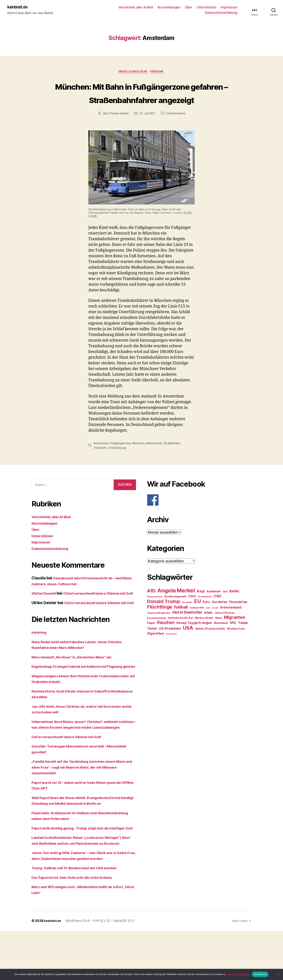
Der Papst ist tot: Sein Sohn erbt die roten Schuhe (77, 926)
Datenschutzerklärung (221, 13)
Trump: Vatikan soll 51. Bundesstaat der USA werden (80, 917)
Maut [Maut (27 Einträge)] (219, 632)
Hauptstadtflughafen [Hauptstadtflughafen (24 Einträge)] (159, 627)
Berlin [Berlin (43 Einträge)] (234, 605)
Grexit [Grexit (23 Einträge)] (215, 622)
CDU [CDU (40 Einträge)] (192, 610)
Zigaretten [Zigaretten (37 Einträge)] (155, 647)
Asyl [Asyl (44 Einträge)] (201, 605)
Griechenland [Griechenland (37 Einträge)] (231, 621)
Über (189, 7)
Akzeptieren (260, 974)
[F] (199, 514)
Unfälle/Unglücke (133, 73)
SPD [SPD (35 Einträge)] (233, 637)
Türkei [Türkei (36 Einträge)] (152, 643)
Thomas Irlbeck (118, 128)
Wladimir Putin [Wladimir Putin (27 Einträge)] (236, 643)
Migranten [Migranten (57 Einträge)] (235, 631)
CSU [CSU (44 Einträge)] (217, 610)
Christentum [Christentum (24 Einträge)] (205, 611)
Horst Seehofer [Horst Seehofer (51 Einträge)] (187, 626)
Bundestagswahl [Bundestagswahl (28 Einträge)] (175, 611)
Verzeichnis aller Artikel (136, 7)
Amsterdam (101, 458)
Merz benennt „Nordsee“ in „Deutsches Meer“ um (76, 683)
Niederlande (156, 458)
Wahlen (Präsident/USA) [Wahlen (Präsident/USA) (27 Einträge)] (210, 643)
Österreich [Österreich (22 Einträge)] (171, 648)
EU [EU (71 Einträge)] (197, 615)
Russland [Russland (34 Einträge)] (221, 637)
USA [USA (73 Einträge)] (188, 642)
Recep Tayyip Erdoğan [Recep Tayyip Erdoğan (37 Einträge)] (194, 637)
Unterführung (117, 462)
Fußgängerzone (122, 458)
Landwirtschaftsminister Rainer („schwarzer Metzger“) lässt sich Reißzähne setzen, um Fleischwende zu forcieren (82, 886)
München (140, 458)
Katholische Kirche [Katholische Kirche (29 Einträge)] (181, 632)
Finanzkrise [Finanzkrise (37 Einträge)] (238, 616)
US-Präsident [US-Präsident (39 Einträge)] (170, 642)
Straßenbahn (174, 458)
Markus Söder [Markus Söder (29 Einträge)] (204, 632)
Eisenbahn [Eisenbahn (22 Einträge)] (187, 617)
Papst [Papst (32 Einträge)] (151, 637)
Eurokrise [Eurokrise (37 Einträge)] (220, 616)
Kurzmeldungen (169, 7)
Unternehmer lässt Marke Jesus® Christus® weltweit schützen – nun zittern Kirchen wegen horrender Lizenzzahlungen (80, 759)
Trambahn (100, 462)
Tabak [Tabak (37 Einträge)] (243, 637)
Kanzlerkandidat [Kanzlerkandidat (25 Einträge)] (157, 632)
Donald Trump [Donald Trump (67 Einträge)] (163, 615)
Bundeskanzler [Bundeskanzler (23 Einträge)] (155, 611)
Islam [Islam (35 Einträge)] (208, 627)
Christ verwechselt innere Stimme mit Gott (71, 774)
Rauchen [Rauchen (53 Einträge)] (166, 636)
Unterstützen (206, 7)
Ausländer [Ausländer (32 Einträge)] (214, 606)
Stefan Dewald (45, 608)
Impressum (229, 7)
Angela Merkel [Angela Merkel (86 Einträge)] (176, 605)
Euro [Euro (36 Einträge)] (206, 616)
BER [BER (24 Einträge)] (225, 606)
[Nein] (278, 974)
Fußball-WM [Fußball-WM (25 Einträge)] (197, 622)
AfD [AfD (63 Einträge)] (151, 605)
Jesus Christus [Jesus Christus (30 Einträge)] (224, 627)
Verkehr (159, 73)
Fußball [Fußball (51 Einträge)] (181, 621)
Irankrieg (40, 658)
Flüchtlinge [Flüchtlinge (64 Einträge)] (160, 621)
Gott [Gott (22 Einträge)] (208, 622)
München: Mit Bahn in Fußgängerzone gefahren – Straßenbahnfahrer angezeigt (141, 100)
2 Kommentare (176, 128)
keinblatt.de (19, 7)
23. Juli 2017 (147, 128)
